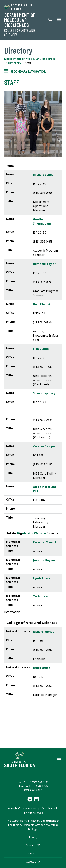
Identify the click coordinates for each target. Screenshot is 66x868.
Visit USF (33, 853)
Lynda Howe (42, 578)
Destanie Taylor (44, 264)
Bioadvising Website (31, 533)
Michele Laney (43, 175)
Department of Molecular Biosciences (20, 20)
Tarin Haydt (42, 596)
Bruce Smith (42, 668)
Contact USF (33, 845)
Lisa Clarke (41, 349)
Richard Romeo (44, 632)
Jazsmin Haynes (44, 560)
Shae (44, 393)
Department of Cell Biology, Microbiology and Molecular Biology (34, 825)
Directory (15, 63)
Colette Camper (45, 446)
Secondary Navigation (25, 71)
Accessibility (33, 862)
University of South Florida (21, 7)
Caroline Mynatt (45, 542)
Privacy (33, 837)
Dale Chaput (42, 304)
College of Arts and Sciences (20, 33)
